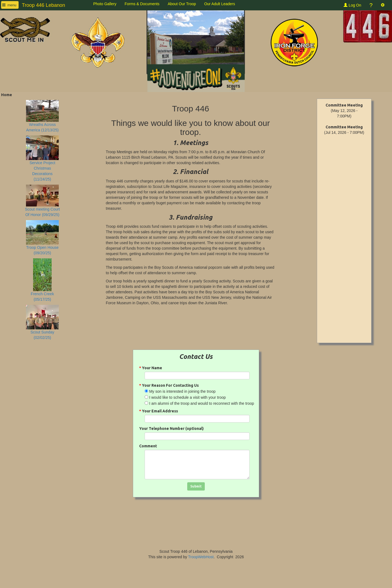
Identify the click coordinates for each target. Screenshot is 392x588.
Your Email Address (159, 411)
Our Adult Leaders (220, 4)
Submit (196, 486)
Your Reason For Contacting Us (169, 385)
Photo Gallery (105, 4)
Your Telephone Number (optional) (171, 429)
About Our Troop (182, 4)
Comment (148, 446)
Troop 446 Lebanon (43, 5)
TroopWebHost (201, 557)
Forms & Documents (142, 4)
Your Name (151, 368)
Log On (352, 5)
